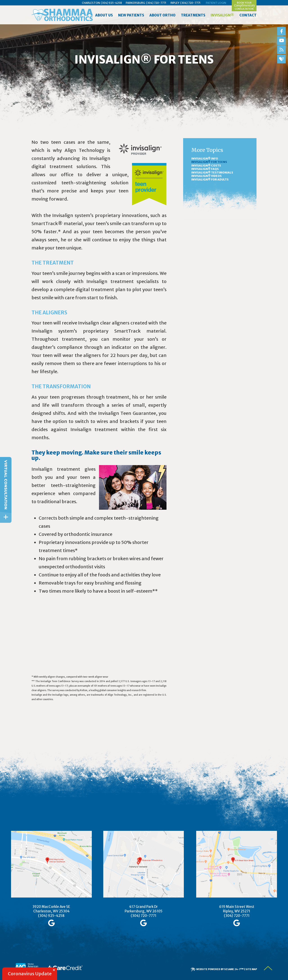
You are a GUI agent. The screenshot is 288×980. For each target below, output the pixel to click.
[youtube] (281, 41)
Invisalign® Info (205, 159)
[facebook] (281, 31)
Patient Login (216, 3)
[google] (51, 923)
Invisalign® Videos (206, 176)
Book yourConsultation (244, 6)
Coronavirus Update (30, 974)
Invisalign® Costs (206, 166)
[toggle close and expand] (6, 517)
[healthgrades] (281, 59)
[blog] (281, 50)
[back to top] (268, 968)
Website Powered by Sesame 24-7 (220, 969)
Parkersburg (135, 3)
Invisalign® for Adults (210, 179)
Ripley (175, 3)
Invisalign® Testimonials (212, 172)
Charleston (91, 3)
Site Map (251, 969)
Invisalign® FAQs (205, 169)
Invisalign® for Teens (209, 162)
